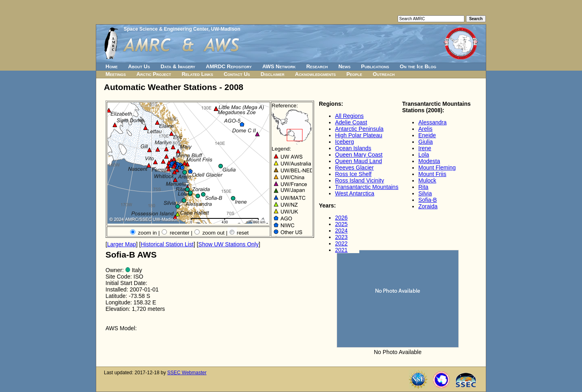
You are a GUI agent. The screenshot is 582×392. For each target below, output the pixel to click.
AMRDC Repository (229, 66)
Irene (425, 148)
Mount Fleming (437, 168)
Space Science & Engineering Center (166, 29)
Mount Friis (432, 174)
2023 (341, 237)
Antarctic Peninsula (359, 129)
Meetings (116, 74)
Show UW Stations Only (229, 244)
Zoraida (428, 206)
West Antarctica (355, 193)
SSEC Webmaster (187, 373)
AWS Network (279, 66)
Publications (375, 66)
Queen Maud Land (358, 161)
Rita (423, 187)
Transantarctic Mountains (367, 187)
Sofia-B (428, 200)
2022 (341, 243)
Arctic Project (154, 74)
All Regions (349, 116)
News (344, 66)
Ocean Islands (353, 148)
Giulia (426, 142)
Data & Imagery (178, 66)
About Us (139, 66)
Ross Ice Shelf (353, 174)
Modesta (429, 161)
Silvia (425, 193)
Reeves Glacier (354, 168)
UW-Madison (226, 29)
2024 (341, 231)
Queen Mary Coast (359, 155)
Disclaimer (273, 74)
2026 (341, 218)
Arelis (425, 129)
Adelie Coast (351, 122)
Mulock (427, 180)
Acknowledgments (315, 74)
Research (317, 66)
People (354, 74)
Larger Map (122, 244)
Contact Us (237, 74)
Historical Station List (167, 244)
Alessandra (432, 122)
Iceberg (345, 142)
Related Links (197, 74)
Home (112, 66)
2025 (341, 224)
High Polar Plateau (359, 135)
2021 (341, 250)
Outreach (384, 74)
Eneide (427, 135)
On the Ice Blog (418, 66)
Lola (424, 155)
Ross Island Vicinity (360, 180)
